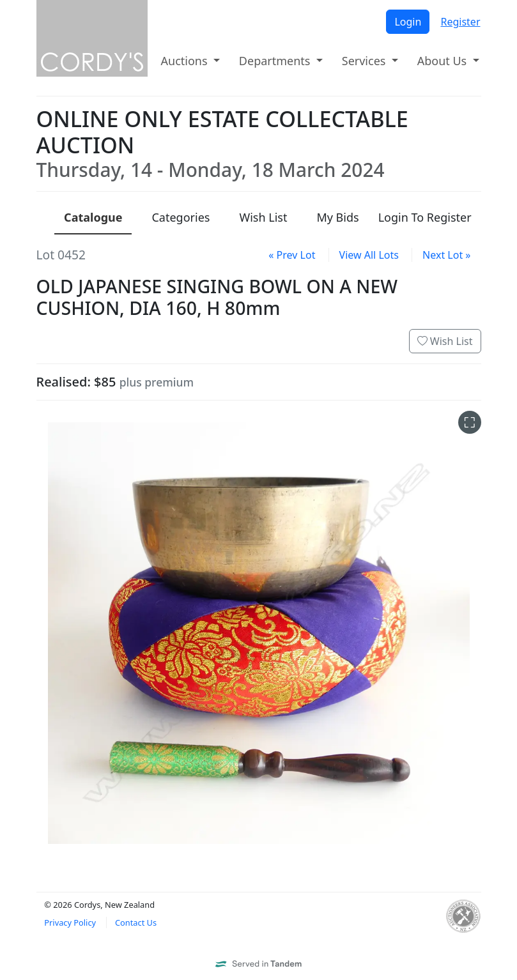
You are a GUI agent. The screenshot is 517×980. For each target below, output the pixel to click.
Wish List (445, 341)
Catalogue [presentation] (93, 217)
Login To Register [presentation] (425, 217)
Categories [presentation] (181, 217)
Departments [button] (276, 61)
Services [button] (365, 61)
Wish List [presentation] (263, 217)
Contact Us (136, 923)
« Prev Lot (292, 255)
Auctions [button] (186, 61)
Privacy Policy (70, 923)
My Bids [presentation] (337, 217)
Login (408, 22)
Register (460, 22)
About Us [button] (444, 61)
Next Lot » (446, 255)
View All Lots (369, 255)
